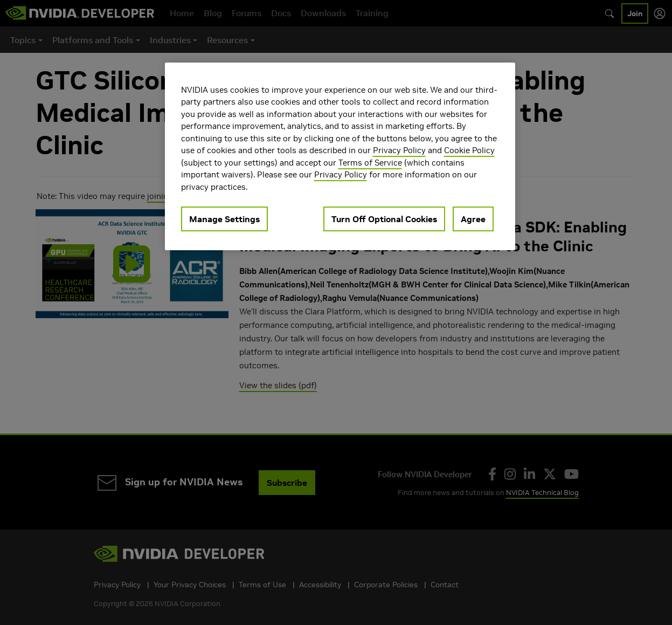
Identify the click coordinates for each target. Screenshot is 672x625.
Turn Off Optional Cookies (384, 219)
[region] (340, 157)
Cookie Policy (469, 150)
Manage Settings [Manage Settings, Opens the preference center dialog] (224, 219)
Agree (473, 219)
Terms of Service (370, 163)
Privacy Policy (399, 150)
